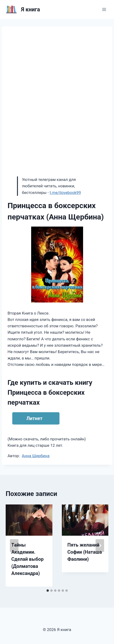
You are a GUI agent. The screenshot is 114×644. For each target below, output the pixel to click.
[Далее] (100, 546)
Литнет (34, 418)
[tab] (48, 591)
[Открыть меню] (104, 9)
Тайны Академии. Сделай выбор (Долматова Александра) (27, 559)
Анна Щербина (36, 456)
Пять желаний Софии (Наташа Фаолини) (85, 552)
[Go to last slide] (14, 546)
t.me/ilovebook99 (65, 193)
